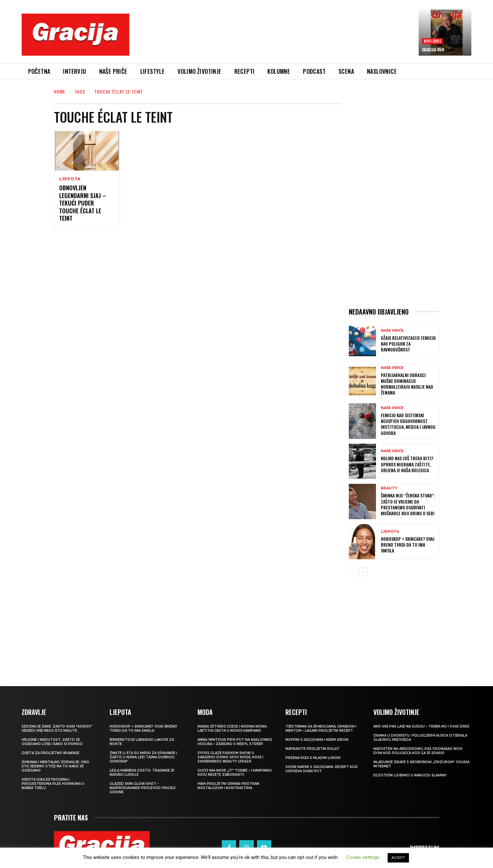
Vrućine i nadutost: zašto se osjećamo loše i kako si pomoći (52, 742)
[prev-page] (353, 572)
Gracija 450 (433, 50)
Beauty (389, 488)
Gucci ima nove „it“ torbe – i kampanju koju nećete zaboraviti (235, 773)
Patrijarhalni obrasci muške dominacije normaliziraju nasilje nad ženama (407, 384)
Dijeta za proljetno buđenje (50, 753)
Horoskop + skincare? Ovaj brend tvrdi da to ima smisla (408, 545)
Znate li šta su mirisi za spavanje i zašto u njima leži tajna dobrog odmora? (143, 757)
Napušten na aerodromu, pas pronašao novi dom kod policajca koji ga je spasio (418, 751)
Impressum (424, 847)
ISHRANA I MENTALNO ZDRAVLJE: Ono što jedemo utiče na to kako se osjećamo (55, 766)
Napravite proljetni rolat (312, 749)
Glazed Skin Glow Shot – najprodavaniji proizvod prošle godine (143, 788)
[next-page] (363, 572)
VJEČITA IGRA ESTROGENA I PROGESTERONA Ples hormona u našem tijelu (53, 784)
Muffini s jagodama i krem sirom (317, 740)
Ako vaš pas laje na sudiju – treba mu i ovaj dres (421, 726)
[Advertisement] (274, 39)
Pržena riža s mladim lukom (313, 758)
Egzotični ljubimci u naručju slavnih (410, 775)
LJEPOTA (70, 179)
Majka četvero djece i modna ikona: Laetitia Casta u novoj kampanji (232, 729)
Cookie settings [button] (363, 857)
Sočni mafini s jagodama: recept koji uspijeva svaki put (322, 769)
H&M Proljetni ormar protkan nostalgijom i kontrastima (228, 786)
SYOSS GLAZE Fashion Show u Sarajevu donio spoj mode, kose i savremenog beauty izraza (230, 757)
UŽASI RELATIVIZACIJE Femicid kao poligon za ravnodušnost (408, 344)
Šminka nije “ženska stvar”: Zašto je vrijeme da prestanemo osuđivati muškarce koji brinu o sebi (408, 504)
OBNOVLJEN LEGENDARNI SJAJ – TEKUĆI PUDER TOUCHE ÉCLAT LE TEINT (83, 203)
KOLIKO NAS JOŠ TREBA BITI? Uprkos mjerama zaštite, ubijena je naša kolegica (407, 464)
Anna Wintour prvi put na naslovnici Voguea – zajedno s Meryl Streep (235, 742)
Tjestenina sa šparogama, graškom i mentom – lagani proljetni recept (321, 729)
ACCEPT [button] (398, 858)
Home (60, 91)
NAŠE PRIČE (392, 331)
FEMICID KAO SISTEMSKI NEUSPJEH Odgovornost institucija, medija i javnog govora (408, 424)
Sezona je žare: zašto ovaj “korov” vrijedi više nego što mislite (57, 729)
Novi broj (432, 41)
